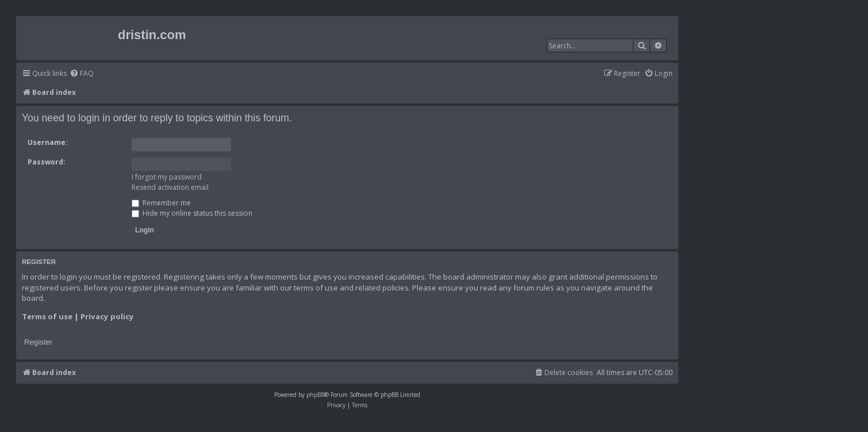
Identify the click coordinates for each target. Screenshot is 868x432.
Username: (48, 142)
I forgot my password (167, 177)
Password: (47, 162)
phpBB (315, 395)
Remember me (161, 203)
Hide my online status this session (192, 213)
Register (38, 342)
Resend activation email (170, 187)
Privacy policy (107, 316)
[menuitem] (82, 74)
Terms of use (47, 316)
